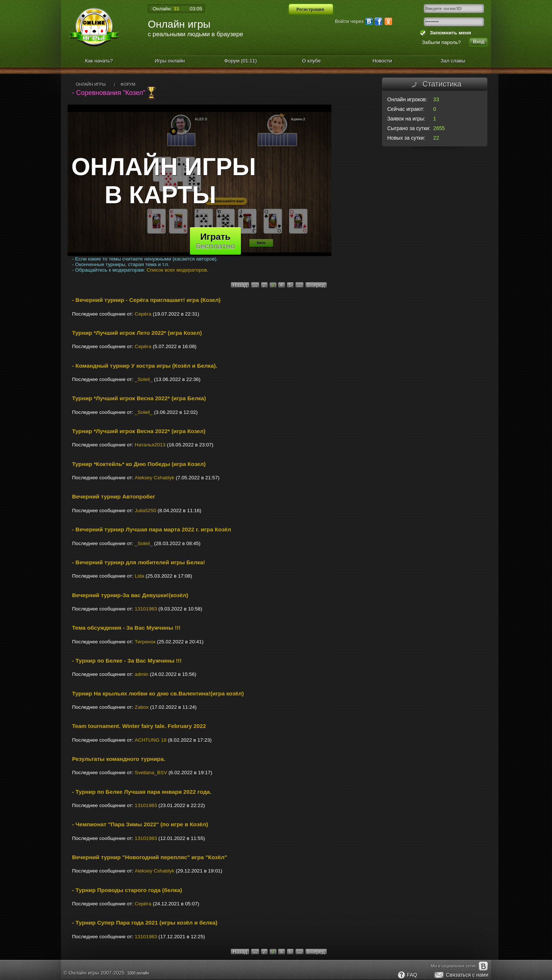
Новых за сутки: (406, 138)
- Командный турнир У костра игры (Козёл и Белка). (145, 366)
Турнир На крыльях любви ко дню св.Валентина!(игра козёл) (158, 693)
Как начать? (99, 61)
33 (436, 99)
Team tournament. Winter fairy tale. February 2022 (139, 726)
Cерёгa (143, 314)
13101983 (146, 609)
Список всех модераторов (177, 270)
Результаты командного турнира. (119, 759)
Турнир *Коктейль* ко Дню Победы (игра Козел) (139, 464)
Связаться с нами (461, 975)
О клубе (312, 61)
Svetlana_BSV (151, 773)
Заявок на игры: (406, 119)
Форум (241, 61)
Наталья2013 (150, 445)
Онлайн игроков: (407, 99)
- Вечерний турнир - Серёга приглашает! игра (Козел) (146, 300)
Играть (215, 241)
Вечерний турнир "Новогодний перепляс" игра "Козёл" (150, 857)
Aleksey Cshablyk (155, 478)
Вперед (316, 285)
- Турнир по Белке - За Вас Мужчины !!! (127, 661)
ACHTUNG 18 (151, 740)
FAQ (407, 975)
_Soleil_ (144, 379)
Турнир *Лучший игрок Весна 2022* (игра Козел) (139, 431)
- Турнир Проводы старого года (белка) (127, 890)
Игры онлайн (170, 61)
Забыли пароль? (441, 42)
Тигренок (145, 642)
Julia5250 (146, 511)
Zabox (142, 707)
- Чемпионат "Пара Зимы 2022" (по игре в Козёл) (140, 824)
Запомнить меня (449, 33)
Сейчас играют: (406, 109)
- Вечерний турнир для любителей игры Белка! (139, 562)
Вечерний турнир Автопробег (114, 496)
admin (142, 674)
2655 (439, 128)
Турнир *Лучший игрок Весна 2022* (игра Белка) (139, 398)
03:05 (196, 9)
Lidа (140, 576)
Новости (382, 61)
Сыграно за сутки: (409, 128)
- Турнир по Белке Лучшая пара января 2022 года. (142, 792)
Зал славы (453, 61)
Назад (240, 285)
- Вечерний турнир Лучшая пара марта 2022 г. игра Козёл (152, 529)
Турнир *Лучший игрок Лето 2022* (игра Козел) (137, 333)
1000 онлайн (138, 973)
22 (436, 138)
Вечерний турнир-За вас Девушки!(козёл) (130, 595)
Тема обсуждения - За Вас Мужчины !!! (126, 628)
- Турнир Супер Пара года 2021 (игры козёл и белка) (145, 923)
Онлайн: (166, 9)
